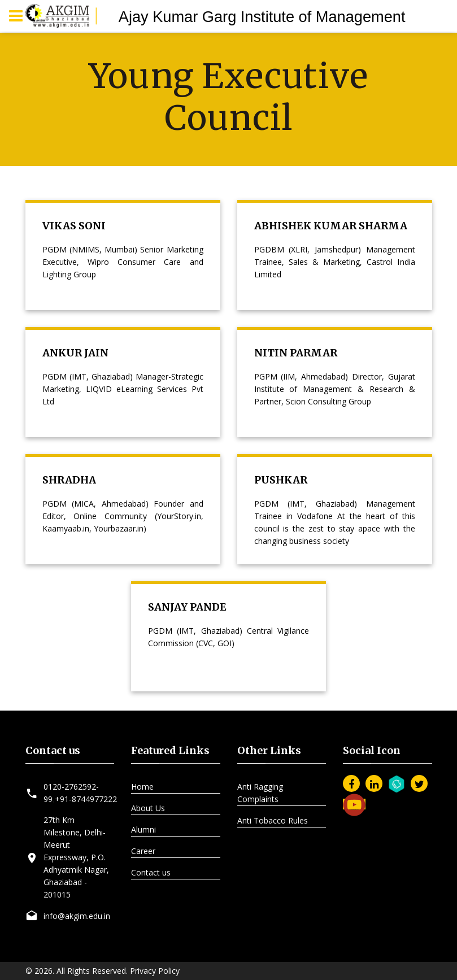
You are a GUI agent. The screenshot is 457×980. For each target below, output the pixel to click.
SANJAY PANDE (187, 607)
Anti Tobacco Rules (273, 820)
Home (142, 787)
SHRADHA (69, 480)
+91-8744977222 (86, 799)
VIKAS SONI (74, 226)
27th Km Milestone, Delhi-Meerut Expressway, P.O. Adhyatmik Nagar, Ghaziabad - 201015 (76, 857)
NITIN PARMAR (296, 353)
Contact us (151, 872)
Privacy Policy (155, 971)
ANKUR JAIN (75, 353)
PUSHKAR (281, 480)
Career (143, 851)
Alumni (143, 829)
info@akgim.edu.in (77, 916)
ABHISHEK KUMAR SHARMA (331, 226)
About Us (148, 808)
